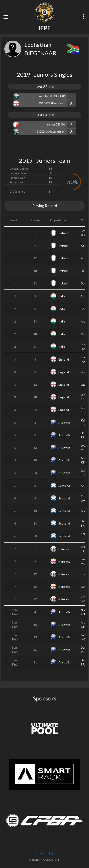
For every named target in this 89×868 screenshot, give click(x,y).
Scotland (64, 486)
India (62, 296)
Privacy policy (45, 853)
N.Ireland (64, 549)
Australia (64, 423)
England (64, 359)
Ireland (63, 233)
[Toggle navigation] (6, 17)
